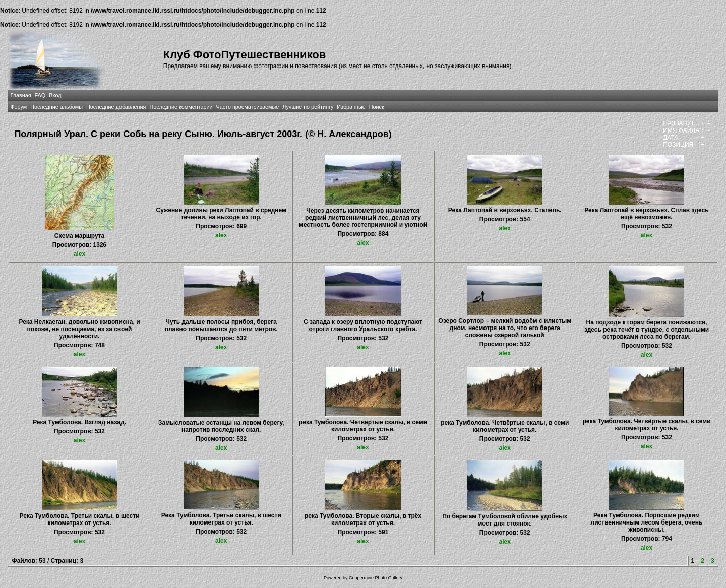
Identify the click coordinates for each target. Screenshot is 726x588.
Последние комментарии (181, 107)
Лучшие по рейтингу (308, 107)
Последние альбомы (56, 107)
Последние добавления (116, 107)
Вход (55, 95)
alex (79, 254)
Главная (20, 95)
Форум (18, 107)
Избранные (351, 107)
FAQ (40, 95)
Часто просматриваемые (248, 107)
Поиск (377, 107)
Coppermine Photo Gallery (376, 578)
